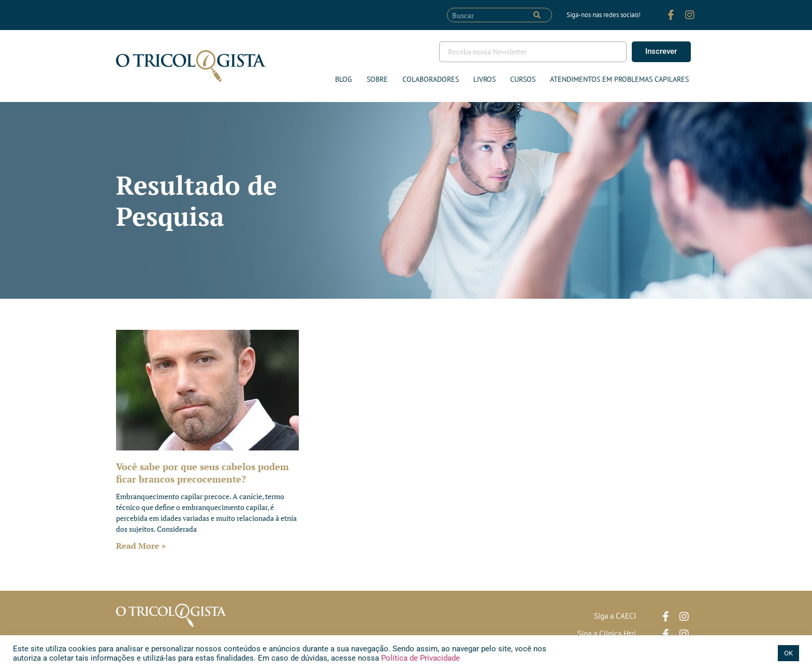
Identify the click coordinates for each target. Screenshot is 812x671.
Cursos (523, 79)
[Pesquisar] (537, 15)
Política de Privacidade (419, 658)
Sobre (377, 79)
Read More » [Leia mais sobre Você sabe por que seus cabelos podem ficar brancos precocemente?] (141, 546)
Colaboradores (431, 79)
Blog (344, 79)
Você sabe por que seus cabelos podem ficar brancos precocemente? (202, 472)
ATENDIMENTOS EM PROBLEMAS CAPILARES (619, 79)
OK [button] (788, 653)
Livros (484, 79)
